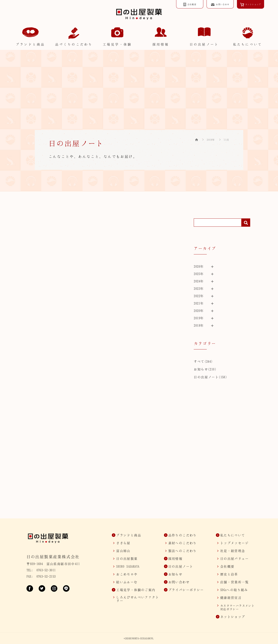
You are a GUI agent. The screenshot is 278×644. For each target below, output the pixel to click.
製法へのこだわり (183, 551)
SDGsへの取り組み (234, 590)
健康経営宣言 (231, 598)
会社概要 (227, 566)
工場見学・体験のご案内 (136, 590)
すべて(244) (203, 361)
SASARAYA (128, 566)
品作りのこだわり (183, 535)
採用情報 (175, 559)
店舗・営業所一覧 (234, 582)
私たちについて (233, 535)
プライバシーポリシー (186, 590)
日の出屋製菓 (127, 559)
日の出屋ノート (206, 377)
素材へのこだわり (183, 543)
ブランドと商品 (129, 535)
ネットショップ (233, 617)
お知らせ (201, 369)
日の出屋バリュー (234, 559)
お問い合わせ (179, 582)
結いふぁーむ (127, 582)
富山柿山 (123, 551)
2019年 (211, 140)
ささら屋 (123, 543)
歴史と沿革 (229, 574)
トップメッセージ (234, 543)
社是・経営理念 (233, 551)
